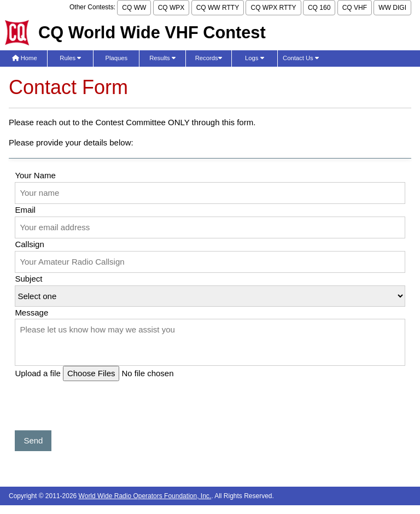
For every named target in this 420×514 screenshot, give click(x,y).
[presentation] (98, 409)
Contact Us (301, 58)
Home (25, 58)
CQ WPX (171, 8)
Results (162, 58)
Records (209, 58)
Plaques (117, 58)
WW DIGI (392, 8)
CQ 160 (319, 8)
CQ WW (134, 8)
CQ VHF (355, 8)
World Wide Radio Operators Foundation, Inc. (145, 496)
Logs (255, 58)
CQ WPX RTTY (273, 8)
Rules (70, 58)
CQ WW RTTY (218, 8)
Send (33, 440)
